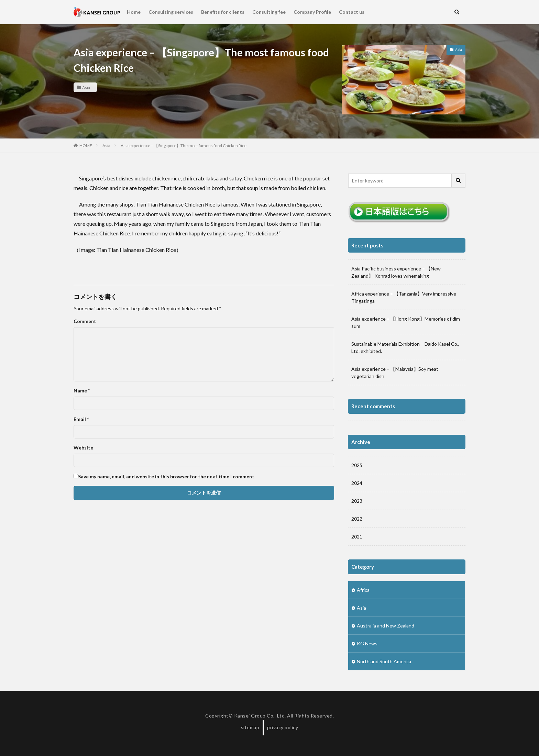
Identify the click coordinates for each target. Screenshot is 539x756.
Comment (85, 321)
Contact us (352, 12)
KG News (367, 643)
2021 (357, 537)
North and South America (384, 661)
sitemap (250, 727)
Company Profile (312, 12)
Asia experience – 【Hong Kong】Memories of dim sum (406, 322)
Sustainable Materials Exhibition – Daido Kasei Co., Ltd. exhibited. (405, 347)
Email (81, 419)
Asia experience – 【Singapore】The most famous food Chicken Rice (184, 146)
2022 (357, 519)
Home (134, 12)
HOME (86, 145)
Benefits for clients (223, 12)
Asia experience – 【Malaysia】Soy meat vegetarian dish (395, 373)
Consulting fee (269, 12)
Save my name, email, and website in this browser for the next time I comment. (167, 477)
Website (83, 448)
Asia (86, 87)
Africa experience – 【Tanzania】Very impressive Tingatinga (404, 297)
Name (82, 391)
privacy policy (283, 727)
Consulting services (171, 12)
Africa (363, 590)
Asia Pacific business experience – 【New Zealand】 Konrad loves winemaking (396, 272)
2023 (357, 501)
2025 (357, 465)
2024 (357, 483)
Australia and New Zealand (386, 626)
